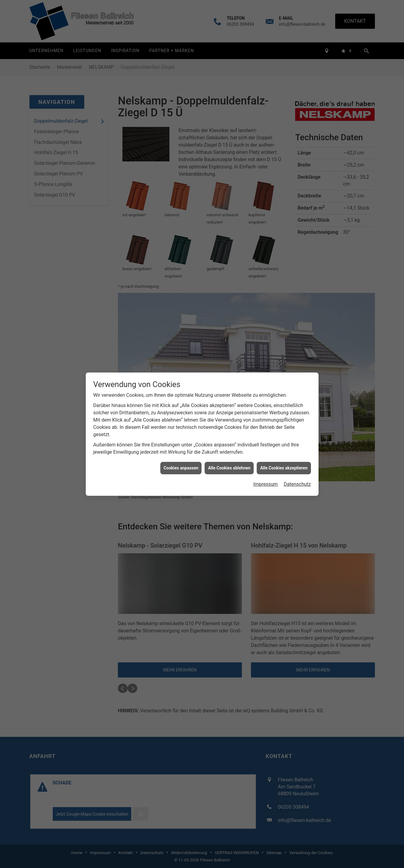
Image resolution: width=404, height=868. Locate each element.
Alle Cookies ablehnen (229, 455)
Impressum (266, 471)
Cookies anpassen (181, 455)
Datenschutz (297, 471)
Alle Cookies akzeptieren (284, 455)
